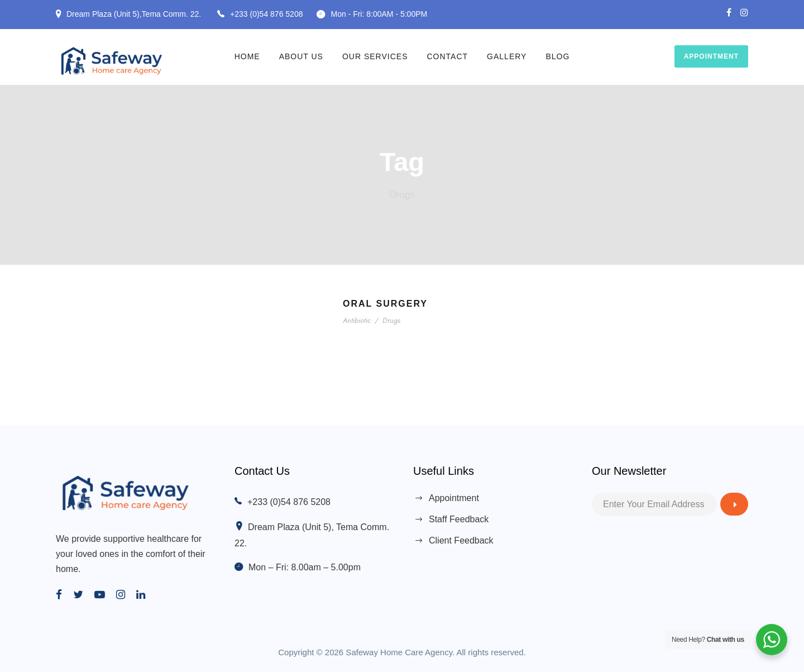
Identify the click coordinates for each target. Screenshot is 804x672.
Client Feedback (461, 540)
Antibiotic (358, 320)
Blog (557, 56)
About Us (301, 56)
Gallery (507, 56)
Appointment (711, 56)
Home (247, 56)
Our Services (375, 56)
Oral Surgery (385, 304)
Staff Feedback (459, 519)
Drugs (392, 320)
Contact (447, 56)
